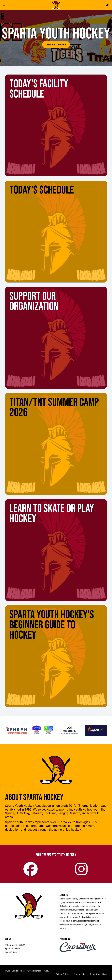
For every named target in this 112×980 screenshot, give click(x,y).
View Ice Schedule (56, 45)
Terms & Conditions (98, 974)
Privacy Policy (80, 974)
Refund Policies (63, 974)
